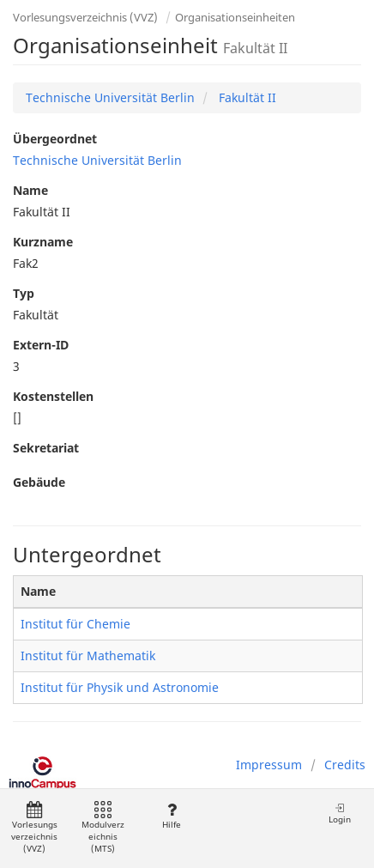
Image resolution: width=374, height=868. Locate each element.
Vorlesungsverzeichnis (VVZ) (85, 17)
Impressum (269, 765)
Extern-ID (41, 345)
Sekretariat (46, 448)
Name (30, 190)
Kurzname (43, 242)
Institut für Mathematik (88, 656)
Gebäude (39, 482)
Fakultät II (246, 97)
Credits (345, 765)
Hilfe (171, 816)
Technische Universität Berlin (110, 97)
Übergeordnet (55, 139)
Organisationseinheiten (235, 17)
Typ (24, 293)
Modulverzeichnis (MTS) (103, 828)
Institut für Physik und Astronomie (120, 687)
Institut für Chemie (75, 624)
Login (340, 813)
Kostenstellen (53, 396)
